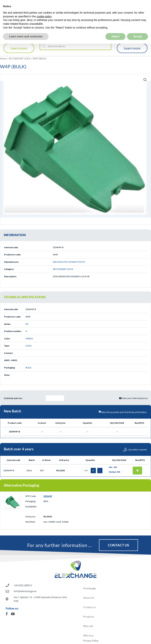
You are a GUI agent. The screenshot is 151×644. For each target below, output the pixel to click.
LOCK (29, 346)
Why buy (88, 635)
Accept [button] (137, 28)
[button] (145, 80)
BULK (28, 368)
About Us (89, 598)
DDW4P (48, 496)
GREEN (29, 339)
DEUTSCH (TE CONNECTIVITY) (69, 262)
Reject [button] (115, 28)
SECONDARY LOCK (20, 59)
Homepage (89, 588)
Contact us (89, 607)
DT (27, 324)
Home (3, 59)
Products (89, 617)
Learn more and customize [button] (26, 28)
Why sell (88, 626)
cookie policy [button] (44, 8)
